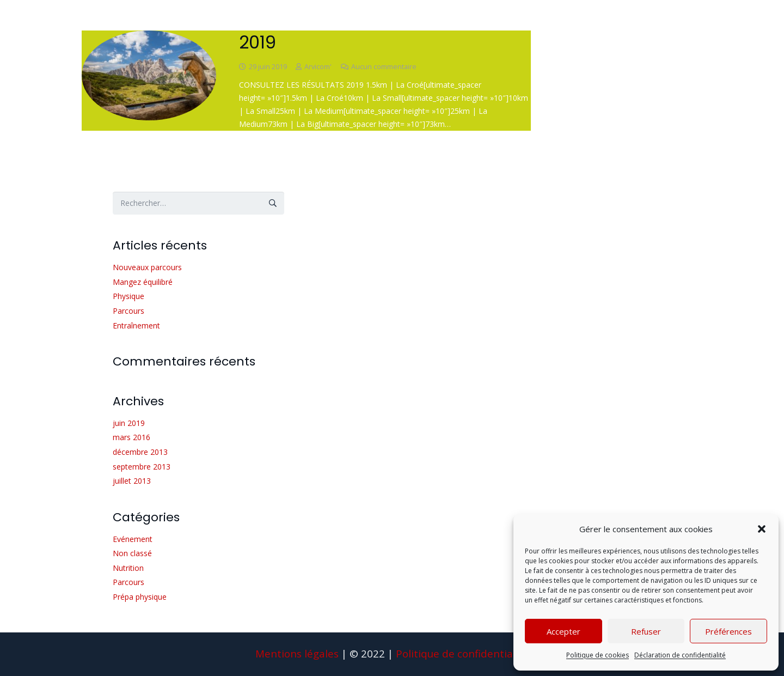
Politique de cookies (598, 655)
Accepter (563, 631)
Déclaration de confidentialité (680, 655)
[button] (762, 529)
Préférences (728, 631)
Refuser (646, 631)
